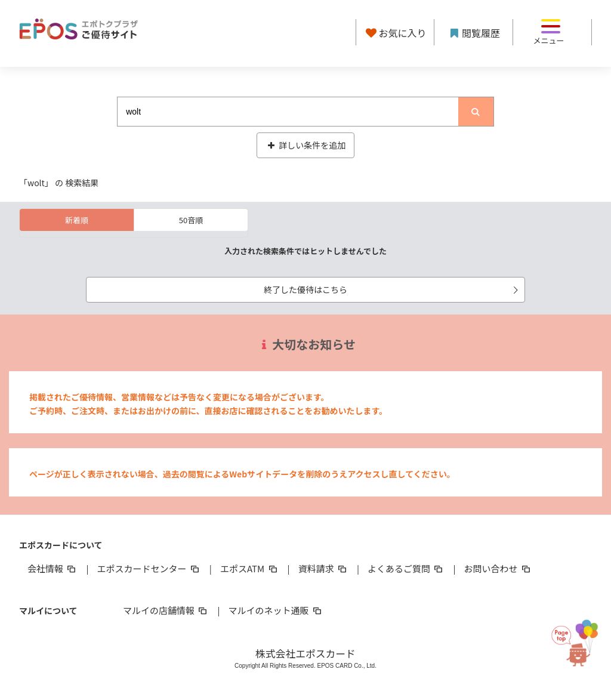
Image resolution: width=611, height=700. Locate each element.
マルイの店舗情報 (166, 610)
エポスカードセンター (149, 568)
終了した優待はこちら (393, 289)
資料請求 (323, 568)
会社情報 (53, 568)
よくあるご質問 (406, 568)
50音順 (191, 220)
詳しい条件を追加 (306, 145)
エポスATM (250, 568)
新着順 (77, 220)
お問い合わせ (498, 568)
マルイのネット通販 (275, 610)
